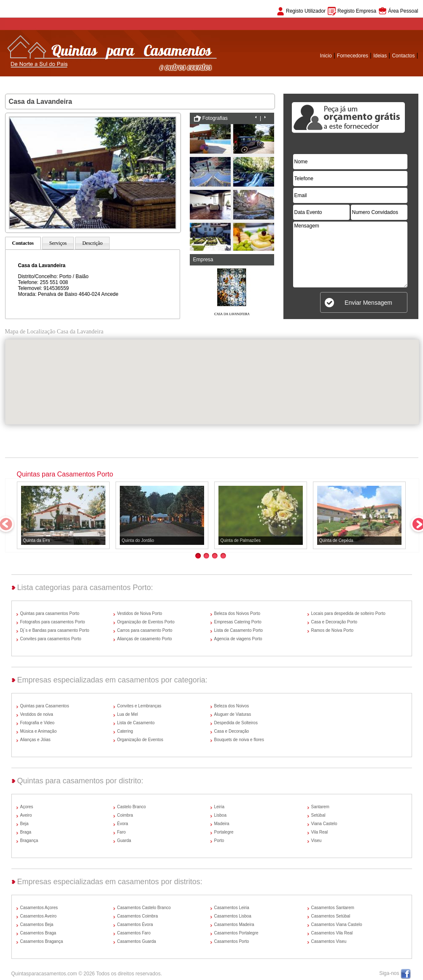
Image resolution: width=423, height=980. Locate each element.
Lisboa (220, 815)
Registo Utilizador (306, 11)
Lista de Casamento (136, 723)
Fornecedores (353, 56)
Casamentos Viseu (329, 941)
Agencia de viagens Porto (238, 639)
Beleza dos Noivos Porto (237, 613)
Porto (219, 841)
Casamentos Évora (135, 925)
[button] (212, 374)
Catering (125, 731)
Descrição (92, 243)
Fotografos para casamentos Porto (53, 622)
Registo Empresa (357, 11)
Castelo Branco (132, 807)
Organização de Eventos (140, 740)
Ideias (380, 56)
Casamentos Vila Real (332, 933)
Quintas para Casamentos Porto (65, 474)
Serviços (58, 243)
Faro (122, 832)
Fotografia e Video (38, 723)
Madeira (222, 824)
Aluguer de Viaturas (233, 714)
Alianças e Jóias (35, 740)
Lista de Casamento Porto (239, 630)
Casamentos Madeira (234, 925)
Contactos (403, 56)
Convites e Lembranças (139, 706)
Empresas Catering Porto (238, 622)
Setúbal (318, 815)
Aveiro (26, 815)
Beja (24, 824)
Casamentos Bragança (42, 941)
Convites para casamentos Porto (51, 639)
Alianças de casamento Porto (145, 639)
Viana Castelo (324, 824)
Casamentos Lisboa (233, 916)
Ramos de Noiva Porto (333, 630)
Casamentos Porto (232, 941)
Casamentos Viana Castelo (337, 925)
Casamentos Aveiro (39, 916)
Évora (123, 824)
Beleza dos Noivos (232, 706)
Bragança (29, 841)
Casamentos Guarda (137, 941)
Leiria (219, 807)
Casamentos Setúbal (331, 916)
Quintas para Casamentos (45, 706)
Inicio (326, 56)
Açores (27, 807)
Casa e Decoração (232, 731)
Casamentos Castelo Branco (144, 908)
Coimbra (125, 815)
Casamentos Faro (134, 933)
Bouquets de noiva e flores (239, 740)
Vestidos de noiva (37, 714)
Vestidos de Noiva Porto (140, 613)
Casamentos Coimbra (138, 916)
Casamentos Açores (39, 908)
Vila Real (320, 832)
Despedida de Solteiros (236, 723)
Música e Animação (39, 731)
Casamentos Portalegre (236, 933)
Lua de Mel (128, 714)
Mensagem (350, 254)
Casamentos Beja (37, 925)
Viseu (317, 841)
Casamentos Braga (38, 933)
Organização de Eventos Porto (146, 622)
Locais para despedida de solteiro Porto (348, 613)
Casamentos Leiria (232, 908)
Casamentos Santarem (333, 908)
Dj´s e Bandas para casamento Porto (55, 630)
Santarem (320, 807)
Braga (26, 832)
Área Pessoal (403, 11)
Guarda (124, 841)
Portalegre (224, 832)
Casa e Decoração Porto (334, 622)
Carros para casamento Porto (145, 630)
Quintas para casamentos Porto (50, 613)
